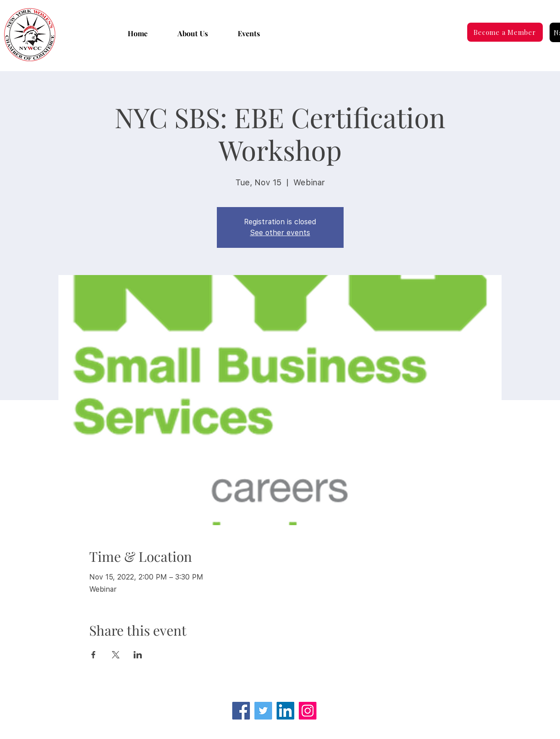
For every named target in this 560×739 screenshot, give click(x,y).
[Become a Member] (505, 32)
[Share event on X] (116, 655)
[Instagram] (308, 711)
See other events (280, 233)
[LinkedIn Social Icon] (285, 711)
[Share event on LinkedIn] (138, 655)
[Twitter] (263, 711)
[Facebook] (241, 711)
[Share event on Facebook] (93, 655)
